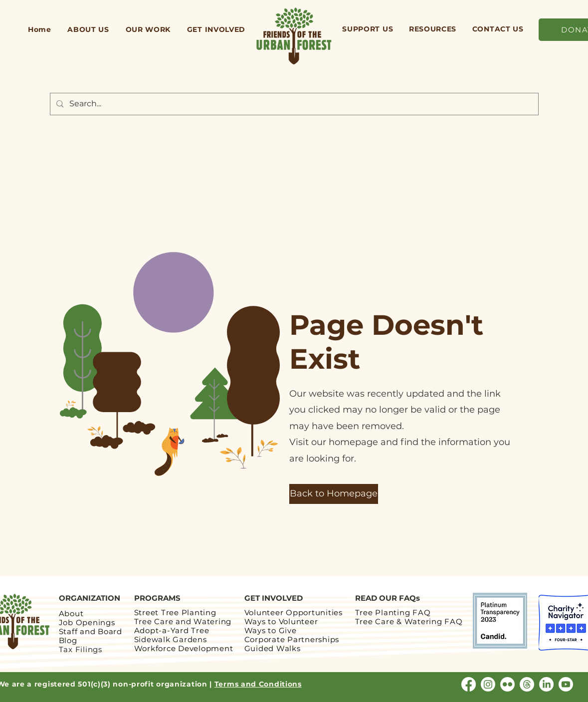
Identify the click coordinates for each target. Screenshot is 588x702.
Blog (68, 640)
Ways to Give (271, 630)
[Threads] (527, 684)
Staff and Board (91, 631)
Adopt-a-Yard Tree (172, 630)
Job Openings (87, 622)
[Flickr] (507, 684)
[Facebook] (469, 684)
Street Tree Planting (175, 612)
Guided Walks (273, 648)
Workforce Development (184, 648)
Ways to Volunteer (281, 621)
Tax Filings (81, 649)
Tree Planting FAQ (393, 612)
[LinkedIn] (546, 684)
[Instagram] (488, 684)
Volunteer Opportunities (294, 612)
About (71, 613)
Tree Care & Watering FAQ (410, 621)
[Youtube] (566, 684)
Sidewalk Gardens (171, 639)
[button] (88, 29)
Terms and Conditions (258, 684)
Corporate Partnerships (292, 639)
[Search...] (293, 104)
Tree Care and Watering (183, 621)
